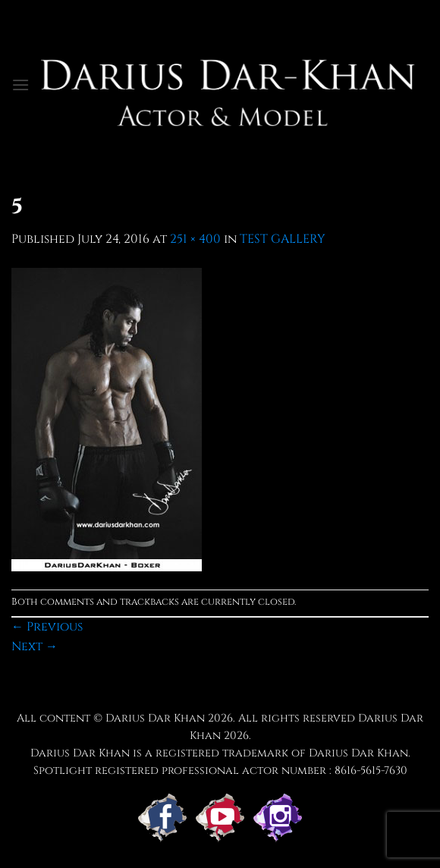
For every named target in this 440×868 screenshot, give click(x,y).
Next (35, 646)
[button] (20, 85)
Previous (47, 627)
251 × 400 (195, 239)
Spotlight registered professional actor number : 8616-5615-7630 (220, 771)
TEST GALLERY (283, 239)
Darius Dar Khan (155, 718)
